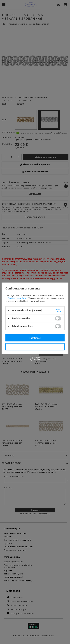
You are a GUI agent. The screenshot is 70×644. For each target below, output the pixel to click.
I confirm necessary (35, 347)
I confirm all (35, 338)
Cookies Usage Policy (17, 298)
